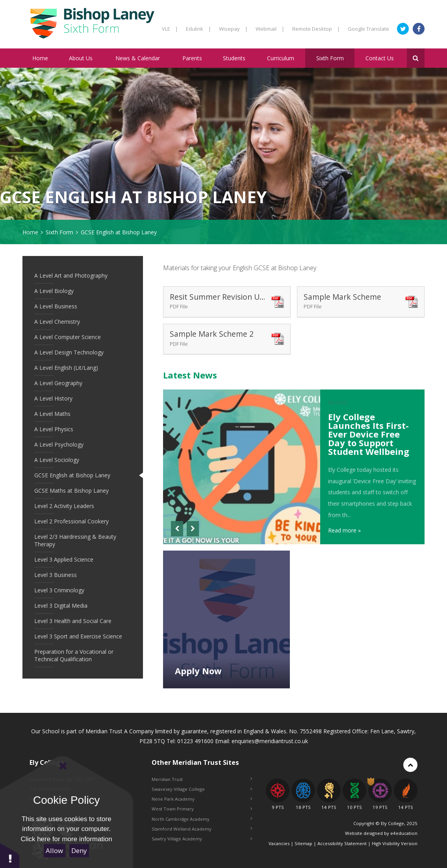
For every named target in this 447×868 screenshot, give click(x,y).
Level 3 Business (56, 575)
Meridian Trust (202, 779)
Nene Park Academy (202, 799)
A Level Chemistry (57, 322)
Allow (54, 850)
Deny (79, 850)
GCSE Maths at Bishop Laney (71, 491)
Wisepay (233, 29)
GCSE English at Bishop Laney (119, 232)
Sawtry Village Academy (202, 839)
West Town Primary (202, 809)
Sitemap (303, 843)
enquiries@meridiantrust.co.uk (270, 741)
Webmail (270, 29)
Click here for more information (67, 839)
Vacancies (279, 843)
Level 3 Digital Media (61, 606)
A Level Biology (54, 291)
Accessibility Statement (342, 843)
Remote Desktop (316, 29)
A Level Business (56, 306)
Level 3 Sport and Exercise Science (78, 636)
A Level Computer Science (68, 337)
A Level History (53, 398)
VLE (170, 29)
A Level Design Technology (69, 352)
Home (30, 232)
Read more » (344, 530)
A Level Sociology (57, 460)
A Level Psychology (59, 444)
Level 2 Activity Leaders (64, 506)
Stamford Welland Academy (202, 829)
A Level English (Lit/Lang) (66, 368)
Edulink (198, 29)
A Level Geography (58, 383)
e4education (404, 833)
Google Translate (368, 29)
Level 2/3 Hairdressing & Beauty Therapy (75, 540)
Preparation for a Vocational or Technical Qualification (74, 655)
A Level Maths (52, 414)
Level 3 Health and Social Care (73, 621)
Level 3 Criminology (59, 590)
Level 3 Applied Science (64, 559)
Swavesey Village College (202, 789)
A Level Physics (54, 429)
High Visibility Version (395, 843)
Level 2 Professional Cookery (71, 521)
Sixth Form (59, 232)
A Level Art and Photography (71, 275)
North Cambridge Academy (202, 819)
